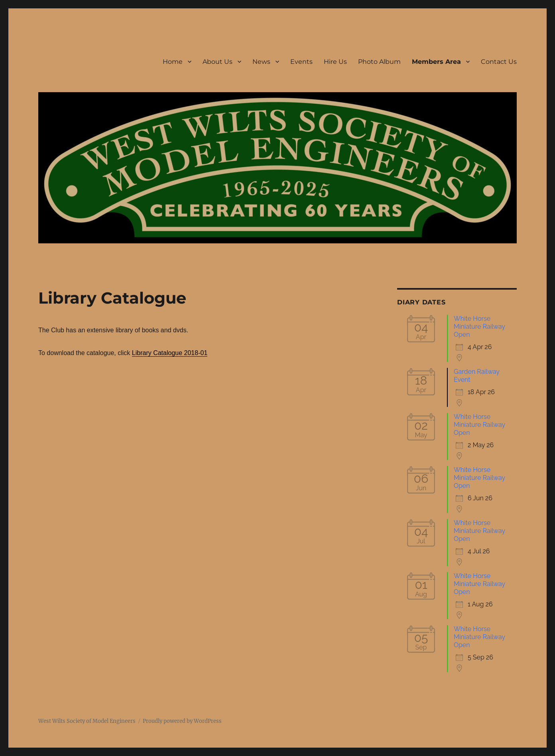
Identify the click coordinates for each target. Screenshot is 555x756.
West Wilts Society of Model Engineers (87, 721)
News (261, 62)
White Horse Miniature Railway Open (479, 327)
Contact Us (499, 62)
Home (173, 62)
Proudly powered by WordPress (182, 721)
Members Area (436, 62)
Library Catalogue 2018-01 (170, 353)
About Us (217, 62)
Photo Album (379, 62)
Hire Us (335, 62)
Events (301, 62)
